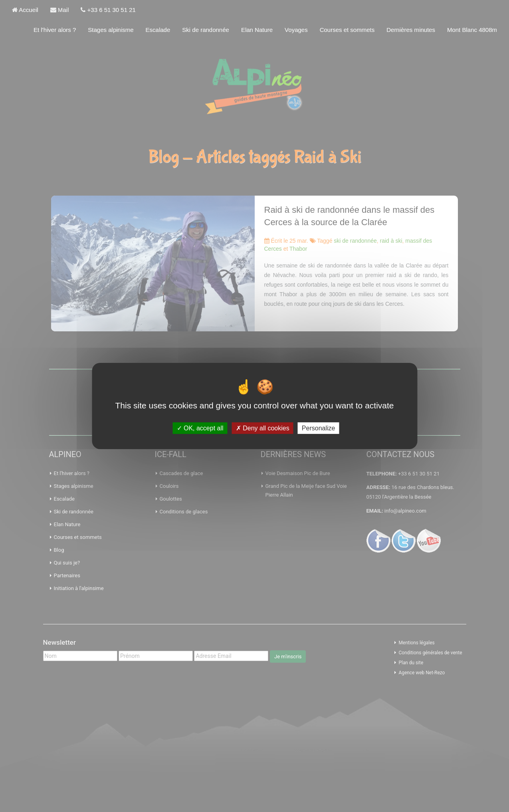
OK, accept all (200, 428)
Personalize (319, 428)
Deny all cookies (263, 428)
